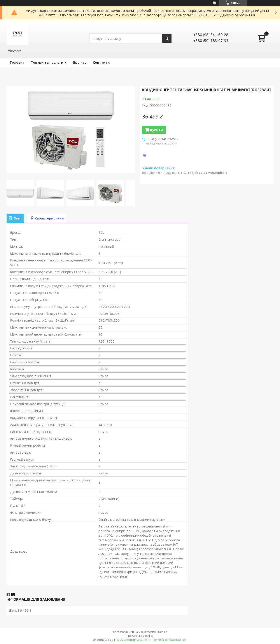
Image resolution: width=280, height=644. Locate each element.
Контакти (101, 62)
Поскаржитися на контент (133, 640)
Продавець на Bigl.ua (140, 636)
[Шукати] (167, 39)
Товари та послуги (47, 62)
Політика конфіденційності (170, 640)
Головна (17, 62)
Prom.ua (162, 632)
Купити (156, 130)
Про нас (80, 62)
